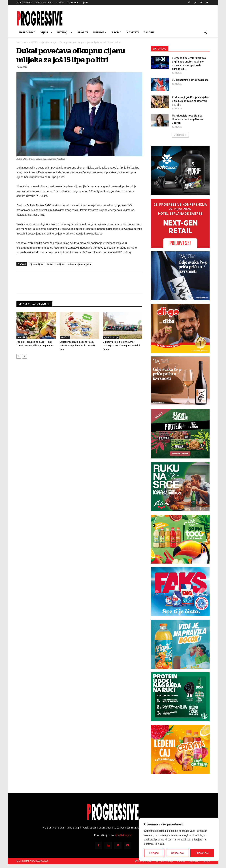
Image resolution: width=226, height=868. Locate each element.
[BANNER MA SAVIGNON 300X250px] (180, 381)
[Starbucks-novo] (180, 697)
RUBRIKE (100, 32)
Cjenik (85, 2)
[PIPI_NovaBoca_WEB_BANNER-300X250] (180, 644)
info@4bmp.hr (124, 835)
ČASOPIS (149, 32)
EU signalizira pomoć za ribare (190, 80)
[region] (179, 840)
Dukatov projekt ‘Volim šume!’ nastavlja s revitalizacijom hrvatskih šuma (122, 345)
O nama (60, 2)
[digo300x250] (180, 328)
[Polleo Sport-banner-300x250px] (180, 171)
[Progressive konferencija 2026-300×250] (180, 223)
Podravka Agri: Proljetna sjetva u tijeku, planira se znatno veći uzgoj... (190, 101)
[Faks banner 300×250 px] (180, 592)
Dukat (50, 264)
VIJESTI (46, 32)
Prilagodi (154, 853)
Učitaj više (180, 135)
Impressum (73, 2)
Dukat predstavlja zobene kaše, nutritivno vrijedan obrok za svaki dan (77, 345)
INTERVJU (65, 32)
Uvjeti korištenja (24, 2)
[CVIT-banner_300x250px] (180, 749)
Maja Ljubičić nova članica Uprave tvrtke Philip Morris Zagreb (188, 119)
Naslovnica (27, 32)
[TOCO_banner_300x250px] (180, 539)
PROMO (117, 32)
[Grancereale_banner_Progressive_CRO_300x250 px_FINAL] (180, 434)
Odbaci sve (177, 853)
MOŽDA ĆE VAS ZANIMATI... (34, 304)
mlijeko (61, 264)
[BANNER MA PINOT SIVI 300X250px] (180, 276)
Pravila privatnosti (44, 2)
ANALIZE (83, 32)
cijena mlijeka (37, 264)
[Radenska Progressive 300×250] (180, 487)
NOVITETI (133, 32)
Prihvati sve (202, 853)
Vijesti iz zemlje (49, 42)
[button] (205, 33)
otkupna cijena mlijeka (80, 264)
